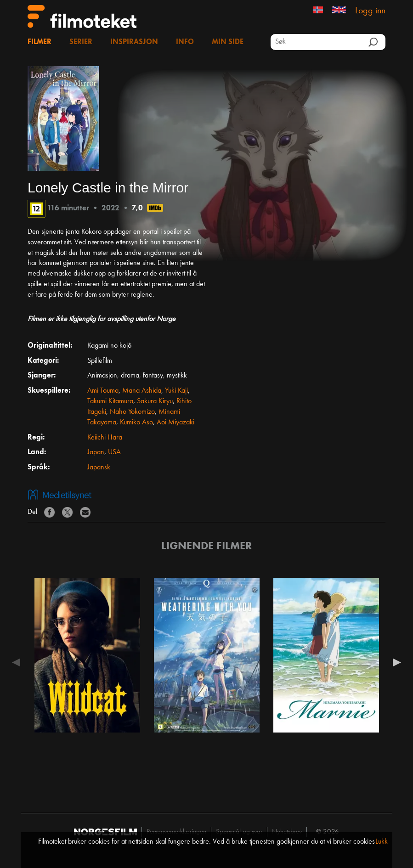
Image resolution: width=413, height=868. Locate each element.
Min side (228, 42)
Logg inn (370, 11)
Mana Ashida (142, 391)
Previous (18, 662)
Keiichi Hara (105, 438)
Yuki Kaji (176, 391)
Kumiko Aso (136, 423)
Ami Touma (103, 391)
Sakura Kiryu (155, 401)
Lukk (382, 842)
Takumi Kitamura (110, 401)
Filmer (40, 42)
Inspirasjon (134, 42)
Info (185, 42)
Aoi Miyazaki (175, 423)
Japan (96, 452)
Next (395, 662)
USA (114, 452)
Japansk (99, 468)
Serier (81, 42)
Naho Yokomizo (132, 412)
